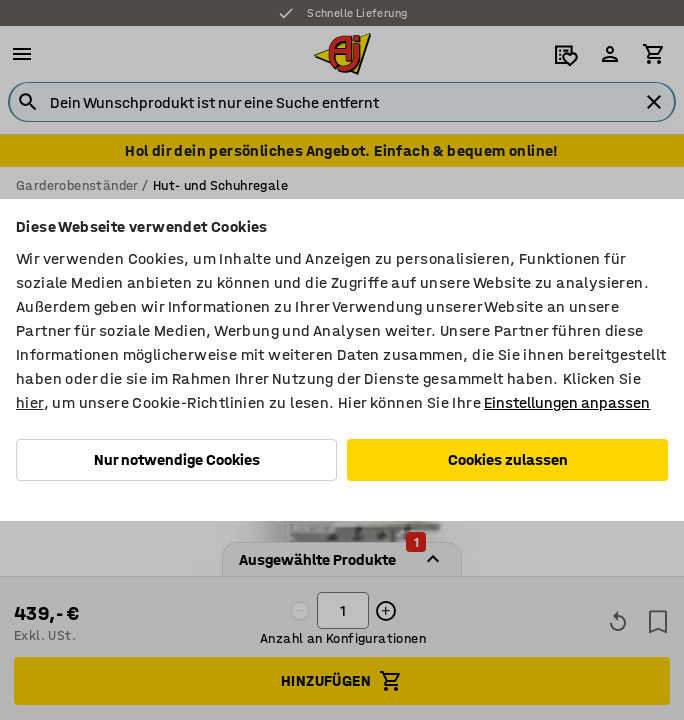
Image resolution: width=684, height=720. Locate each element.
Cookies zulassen (508, 459)
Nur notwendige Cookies (177, 459)
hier (30, 402)
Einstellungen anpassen (567, 402)
